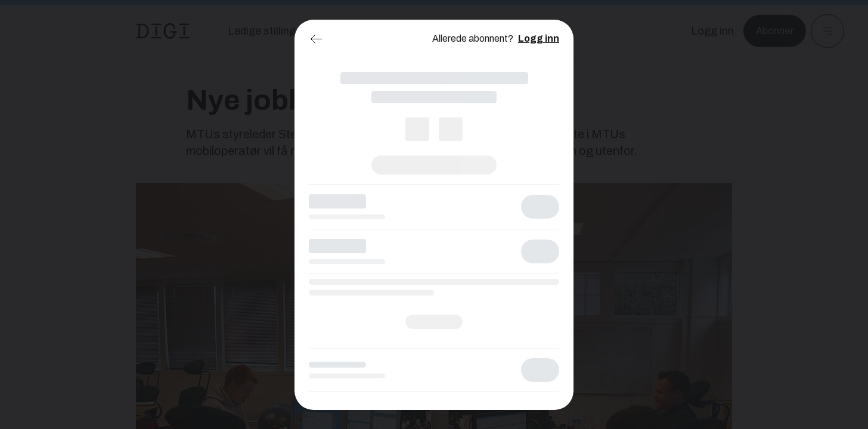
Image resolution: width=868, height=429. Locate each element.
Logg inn (539, 38)
